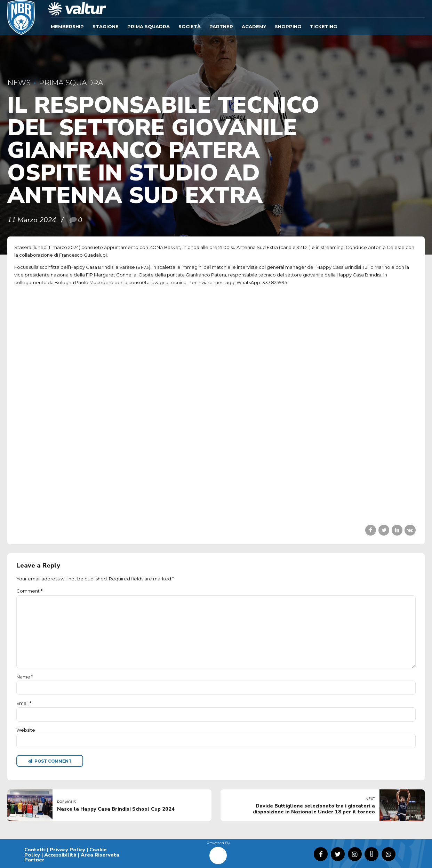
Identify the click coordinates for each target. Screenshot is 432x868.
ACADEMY (254, 26)
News (19, 83)
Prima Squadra (149, 26)
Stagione (106, 26)
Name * (25, 677)
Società (190, 26)
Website (26, 730)
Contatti (35, 850)
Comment (29, 591)
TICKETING (323, 26)
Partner (221, 26)
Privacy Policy (67, 850)
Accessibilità (60, 855)
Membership (67, 26)
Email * (24, 703)
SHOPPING (288, 26)
